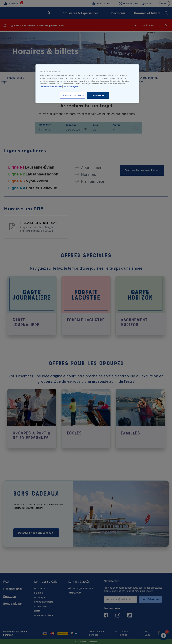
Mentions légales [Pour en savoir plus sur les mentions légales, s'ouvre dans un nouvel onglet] (71, 86)
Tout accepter (98, 95)
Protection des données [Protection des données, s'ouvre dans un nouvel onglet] (52, 86)
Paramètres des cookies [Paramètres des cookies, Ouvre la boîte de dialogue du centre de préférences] (73, 95)
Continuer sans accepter (50, 71)
